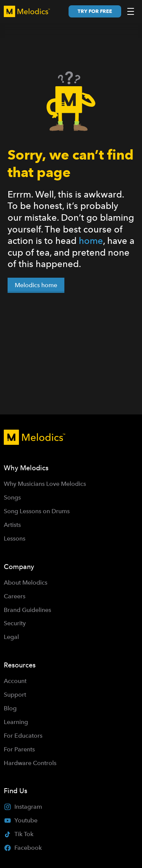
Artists (12, 525)
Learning (16, 722)
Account (15, 681)
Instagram (23, 807)
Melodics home (36, 285)
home (91, 241)
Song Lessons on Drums (37, 511)
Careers (15, 596)
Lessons (15, 538)
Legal (11, 637)
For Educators (23, 736)
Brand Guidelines (27, 610)
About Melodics (26, 583)
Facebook (23, 848)
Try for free (95, 11)
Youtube (21, 821)
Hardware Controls (30, 763)
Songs (12, 497)
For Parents (19, 749)
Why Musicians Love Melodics (45, 484)
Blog (10, 708)
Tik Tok (19, 834)
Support (15, 695)
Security (15, 623)
